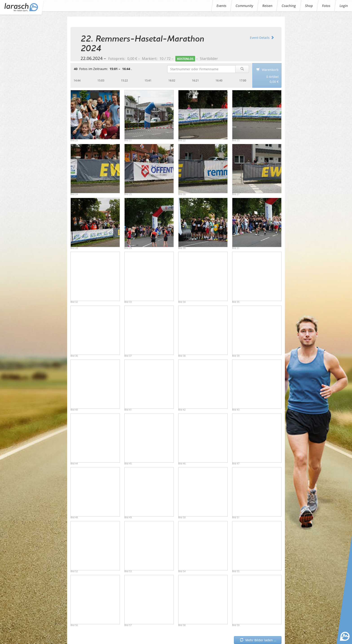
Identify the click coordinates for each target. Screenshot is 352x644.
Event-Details (262, 37)
